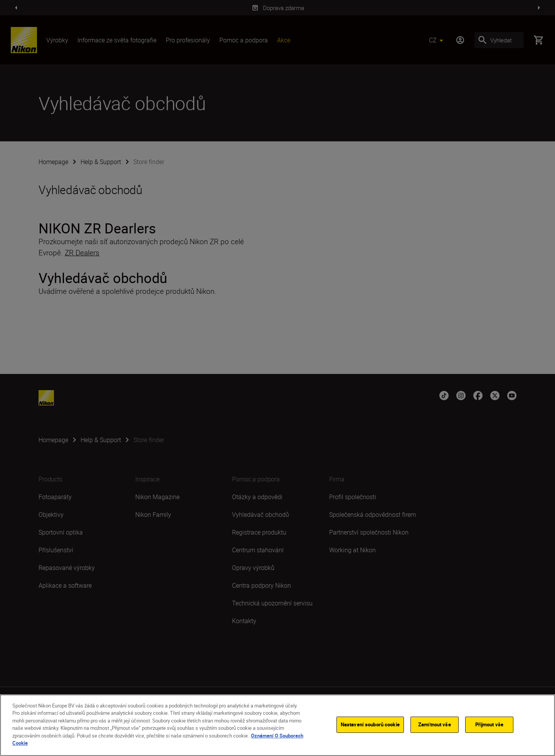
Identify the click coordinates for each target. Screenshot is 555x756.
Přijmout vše (489, 724)
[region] (277, 725)
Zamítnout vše (435, 724)
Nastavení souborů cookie (370, 724)
